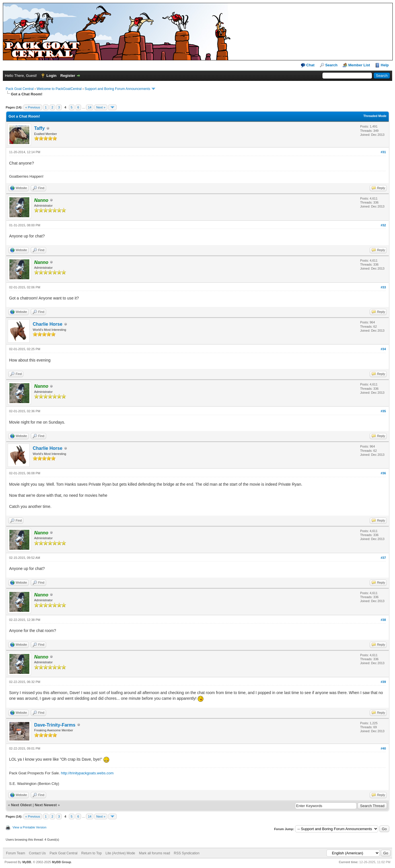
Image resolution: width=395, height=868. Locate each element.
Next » (101, 107)
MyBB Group (61, 862)
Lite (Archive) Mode (120, 853)
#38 (383, 620)
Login (51, 76)
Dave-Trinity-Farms (55, 725)
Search (331, 65)
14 (90, 107)
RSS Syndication (187, 853)
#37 (383, 558)
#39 (383, 682)
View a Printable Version (29, 827)
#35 (383, 411)
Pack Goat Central (20, 89)
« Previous (33, 107)
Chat (308, 65)
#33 (383, 287)
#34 (383, 349)
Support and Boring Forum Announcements (117, 89)
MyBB (27, 862)
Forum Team (16, 853)
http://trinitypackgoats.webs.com (87, 773)
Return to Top (92, 853)
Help (385, 65)
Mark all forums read (154, 853)
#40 (383, 748)
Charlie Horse (48, 324)
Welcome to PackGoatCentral (59, 89)
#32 (383, 225)
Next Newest (46, 805)
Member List (359, 65)
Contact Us (37, 853)
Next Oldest (21, 805)
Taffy (39, 128)
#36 (383, 473)
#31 (383, 152)
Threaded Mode (375, 116)
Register (68, 76)
